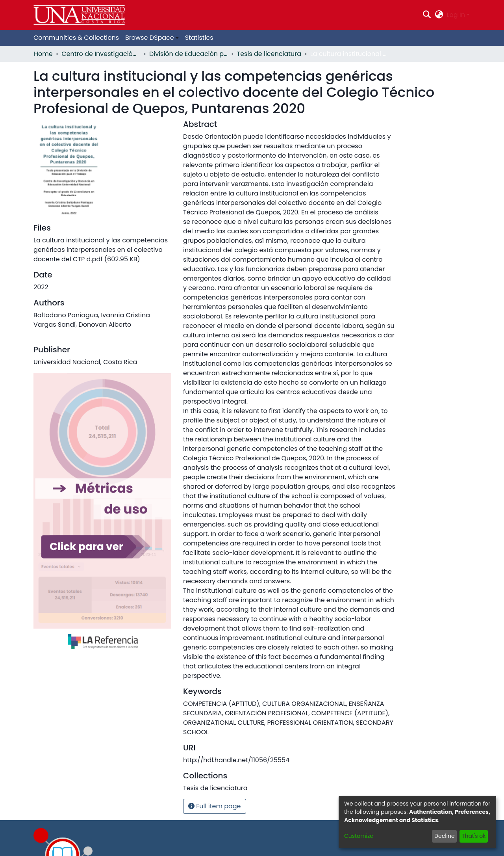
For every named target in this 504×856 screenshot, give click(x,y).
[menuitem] (439, 15)
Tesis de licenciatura (269, 54)
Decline (445, 836)
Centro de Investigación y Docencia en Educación (101, 54)
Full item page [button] (215, 806)
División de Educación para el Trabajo (189, 54)
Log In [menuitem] (456, 15)
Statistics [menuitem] (199, 38)
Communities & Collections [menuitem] (76, 38)
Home (43, 54)
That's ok (474, 836)
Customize (359, 836)
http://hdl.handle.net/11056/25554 (236, 760)
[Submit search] (427, 15)
